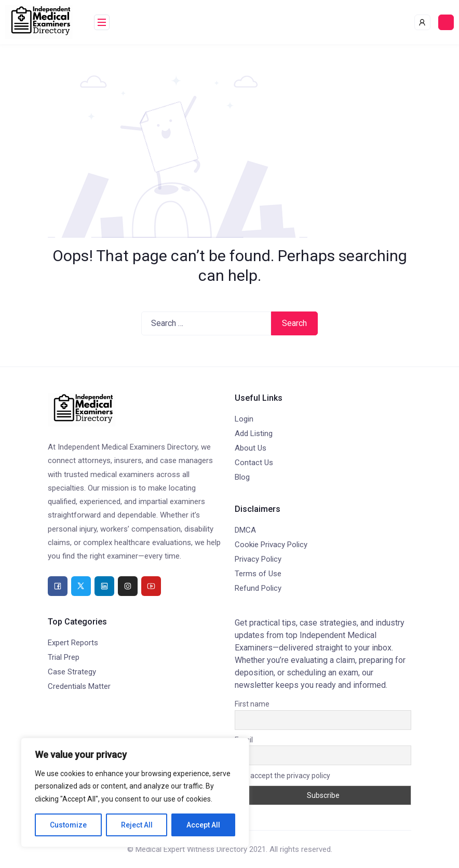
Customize (68, 825)
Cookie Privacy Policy (271, 545)
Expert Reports (73, 643)
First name (252, 704)
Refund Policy (258, 588)
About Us (251, 448)
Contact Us (254, 463)
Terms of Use (258, 574)
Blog (242, 477)
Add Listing (254, 433)
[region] (135, 793)
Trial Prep (64, 657)
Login (244, 419)
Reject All (137, 825)
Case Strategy (72, 672)
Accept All (203, 825)
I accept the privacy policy (282, 776)
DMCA (245, 530)
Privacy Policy (258, 559)
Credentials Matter (79, 686)
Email (244, 740)
